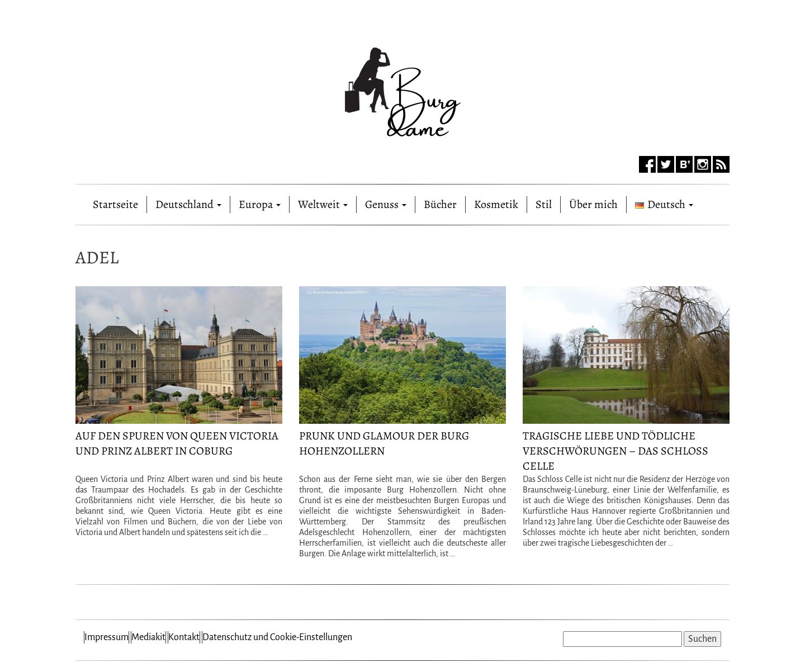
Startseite (115, 202)
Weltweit (323, 204)
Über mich (593, 204)
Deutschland (188, 204)
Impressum (106, 637)
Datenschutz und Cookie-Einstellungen (277, 637)
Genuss (386, 204)
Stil (544, 204)
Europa (260, 204)
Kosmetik (496, 204)
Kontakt (184, 637)
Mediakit (148, 637)
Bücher (440, 204)
